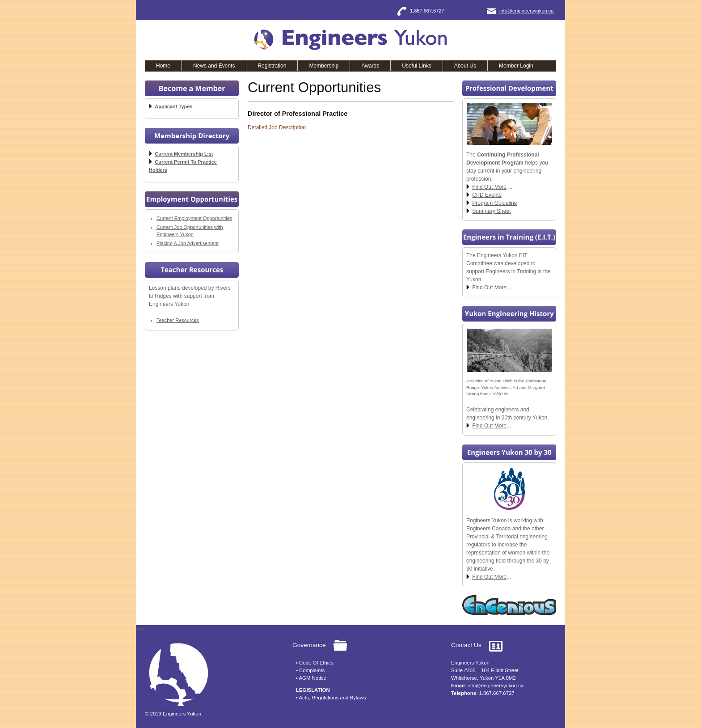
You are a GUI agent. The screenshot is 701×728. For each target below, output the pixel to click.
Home (163, 66)
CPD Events (487, 195)
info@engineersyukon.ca (526, 11)
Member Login (516, 66)
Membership (324, 66)
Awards (370, 66)
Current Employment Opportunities (194, 218)
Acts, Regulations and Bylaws (333, 698)
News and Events (214, 66)
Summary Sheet (491, 211)
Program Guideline (494, 203)
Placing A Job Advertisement (188, 243)
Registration (272, 66)
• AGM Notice (311, 678)
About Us (465, 66)
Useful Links (416, 66)
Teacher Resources (178, 320)
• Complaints (310, 670)
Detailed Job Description (277, 127)
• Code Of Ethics (315, 663)
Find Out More (489, 187)
